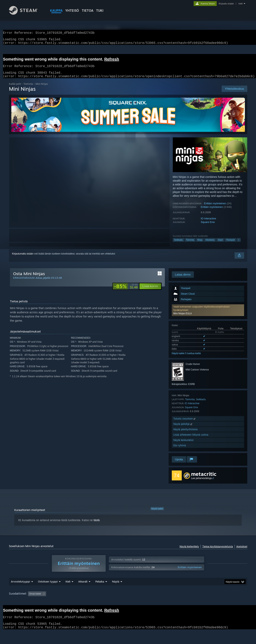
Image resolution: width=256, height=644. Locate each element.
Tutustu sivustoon (185, 423)
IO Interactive (208, 223)
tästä (97, 525)
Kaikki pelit (15, 89)
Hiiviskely (210, 245)
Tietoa (88, 11)
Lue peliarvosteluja (201, 483)
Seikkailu (179, 245)
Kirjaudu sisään (226, 4)
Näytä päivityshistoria (185, 434)
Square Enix (208, 227)
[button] (208, 315)
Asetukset (242, 551)
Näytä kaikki (157, 513)
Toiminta (28, 89)
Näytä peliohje (183, 429)
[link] (126, 291)
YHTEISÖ (72, 11)
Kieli (68, 586)
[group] (128, 599)
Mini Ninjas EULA (183, 318)
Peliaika (100, 586)
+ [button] (239, 245)
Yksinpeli (230, 245)
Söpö (220, 245)
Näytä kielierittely (189, 551)
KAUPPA (56, 11)
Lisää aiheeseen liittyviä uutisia (191, 439)
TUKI (100, 11)
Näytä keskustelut (183, 445)
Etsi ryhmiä (180, 450)
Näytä (116, 586)
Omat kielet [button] (35, 599)
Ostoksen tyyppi (48, 586)
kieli (241, 4)
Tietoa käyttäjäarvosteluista (218, 551)
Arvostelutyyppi (20, 586)
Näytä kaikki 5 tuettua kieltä (186, 358)
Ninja (200, 245)
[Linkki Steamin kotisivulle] (26, 14)
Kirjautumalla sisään (23, 258)
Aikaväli (83, 586)
